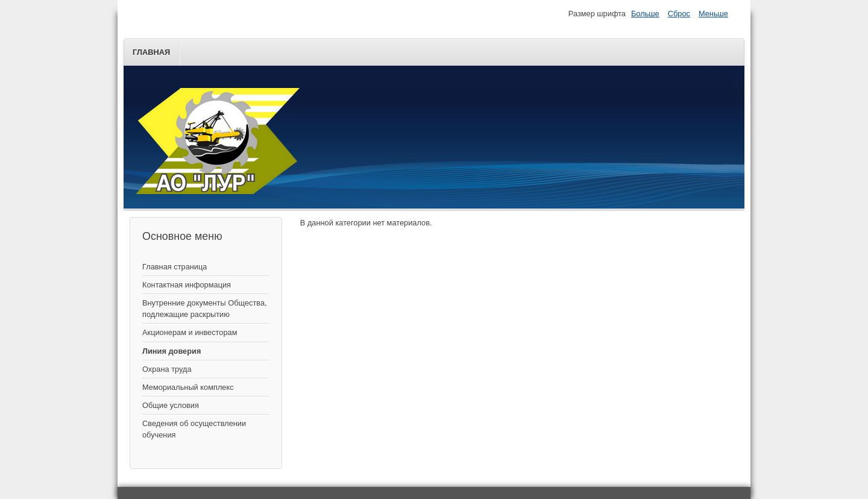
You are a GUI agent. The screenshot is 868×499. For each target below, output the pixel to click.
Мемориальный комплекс (188, 387)
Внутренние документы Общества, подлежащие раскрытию (205, 309)
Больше (645, 14)
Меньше (713, 14)
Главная (151, 52)
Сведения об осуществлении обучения (194, 429)
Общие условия (171, 405)
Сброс (679, 14)
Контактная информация (187, 285)
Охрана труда (167, 369)
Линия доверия (171, 351)
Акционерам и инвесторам (190, 332)
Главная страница (175, 267)
